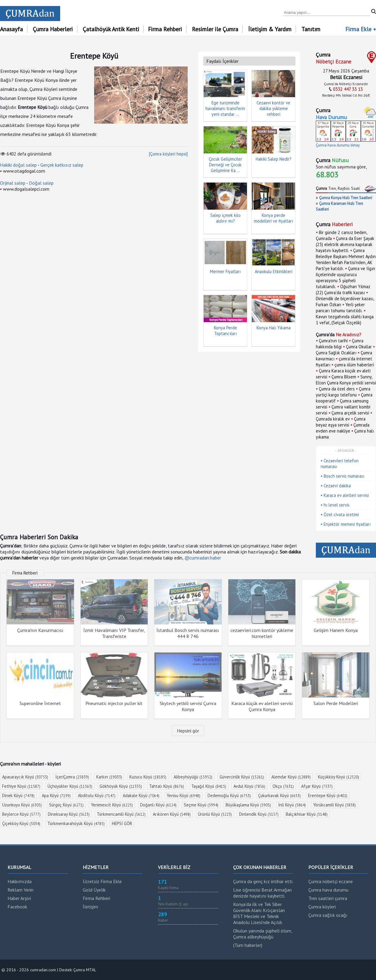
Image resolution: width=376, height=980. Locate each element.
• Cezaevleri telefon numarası (340, 464)
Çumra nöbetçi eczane (331, 881)
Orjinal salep (13, 183)
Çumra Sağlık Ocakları (336, 353)
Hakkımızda (20, 881)
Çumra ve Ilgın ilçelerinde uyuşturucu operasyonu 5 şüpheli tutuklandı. (345, 277)
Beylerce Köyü (21, 814)
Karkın (109, 777)
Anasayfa (11, 29)
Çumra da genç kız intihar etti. (263, 881)
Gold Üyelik (94, 890)
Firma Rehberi (165, 29)
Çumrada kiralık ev (333, 419)
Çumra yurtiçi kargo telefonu (343, 392)
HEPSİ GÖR (122, 823)
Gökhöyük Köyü (121, 786)
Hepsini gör (188, 731)
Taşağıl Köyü (209, 786)
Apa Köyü (56, 795)
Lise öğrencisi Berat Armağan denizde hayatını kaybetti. (262, 893)
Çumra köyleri (322, 907)
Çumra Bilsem (344, 377)
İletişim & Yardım (270, 29)
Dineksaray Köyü (69, 814)
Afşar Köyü (317, 786)
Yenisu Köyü (183, 795)
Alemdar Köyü (291, 777)
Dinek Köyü (18, 795)
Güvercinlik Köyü (242, 777)
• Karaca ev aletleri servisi (345, 495)
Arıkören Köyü (172, 814)
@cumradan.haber (203, 558)
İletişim (90, 907)
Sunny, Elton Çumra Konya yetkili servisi (346, 380)
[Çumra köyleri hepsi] (168, 154)
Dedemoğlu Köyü (229, 795)
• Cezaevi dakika (336, 486)
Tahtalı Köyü (167, 786)
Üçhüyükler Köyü (70, 786)
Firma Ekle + (361, 29)
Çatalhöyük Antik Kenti (111, 29)
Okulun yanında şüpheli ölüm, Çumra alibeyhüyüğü (263, 934)
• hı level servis (335, 505)
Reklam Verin (20, 890)
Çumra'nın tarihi (333, 341)
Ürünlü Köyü (215, 814)
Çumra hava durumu (328, 890)
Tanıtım (311, 29)
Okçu (283, 786)
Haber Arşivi (19, 898)
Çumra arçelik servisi (350, 413)
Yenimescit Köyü (112, 805)
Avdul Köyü (249, 786)
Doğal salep (41, 183)
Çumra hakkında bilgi (340, 344)
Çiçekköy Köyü (21, 823)
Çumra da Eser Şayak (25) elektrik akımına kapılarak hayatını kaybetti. (345, 244)
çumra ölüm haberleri (354, 365)
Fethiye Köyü (21, 786)
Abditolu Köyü (97, 795)
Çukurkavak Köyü (279, 795)
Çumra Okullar (359, 347)
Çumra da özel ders (337, 389)
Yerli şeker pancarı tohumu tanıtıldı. (340, 308)
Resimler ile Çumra (215, 29)
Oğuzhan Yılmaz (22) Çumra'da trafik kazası (343, 290)
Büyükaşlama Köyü (248, 805)
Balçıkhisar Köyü (307, 814)
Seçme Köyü (201, 805)
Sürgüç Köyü (66, 805)
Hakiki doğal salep (18, 165)
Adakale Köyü (141, 795)
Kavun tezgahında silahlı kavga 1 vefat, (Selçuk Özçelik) (345, 320)
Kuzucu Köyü (148, 777)
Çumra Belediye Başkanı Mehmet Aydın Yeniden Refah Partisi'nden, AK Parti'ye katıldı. (346, 259)
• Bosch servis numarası (342, 476)
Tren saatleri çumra (328, 898)
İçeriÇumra (72, 777)
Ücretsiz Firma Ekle (102, 881)
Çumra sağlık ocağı (328, 915)
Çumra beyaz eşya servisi (341, 422)
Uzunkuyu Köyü (22, 805)
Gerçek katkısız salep (62, 165)
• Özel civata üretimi (340, 515)
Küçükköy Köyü (339, 777)
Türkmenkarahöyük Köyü (76, 823)
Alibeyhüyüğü (193, 777)
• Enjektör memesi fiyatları (346, 524)
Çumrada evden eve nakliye (343, 428)
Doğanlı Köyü (158, 805)
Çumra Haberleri (53, 29)
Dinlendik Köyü (259, 814)
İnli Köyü (292, 805)
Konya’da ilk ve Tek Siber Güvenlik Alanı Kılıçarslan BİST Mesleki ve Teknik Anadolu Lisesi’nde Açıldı (259, 913)
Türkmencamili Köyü (121, 814)
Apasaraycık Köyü (25, 777)
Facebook (17, 907)
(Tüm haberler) (248, 945)
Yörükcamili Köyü (334, 805)
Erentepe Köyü (328, 795)
